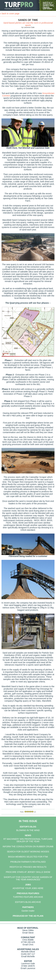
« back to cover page (10, 14)
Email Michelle (28, 956)
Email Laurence (28, 968)
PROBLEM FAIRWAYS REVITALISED (28, 862)
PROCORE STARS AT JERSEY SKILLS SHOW (28, 872)
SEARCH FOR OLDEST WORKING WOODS (28, 852)
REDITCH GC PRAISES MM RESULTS (28, 867)
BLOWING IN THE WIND (28, 830)
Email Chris (28, 945)
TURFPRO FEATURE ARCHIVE (28, 897)
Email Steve (28, 933)
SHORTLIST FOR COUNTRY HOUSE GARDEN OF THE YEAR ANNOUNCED (28, 878)
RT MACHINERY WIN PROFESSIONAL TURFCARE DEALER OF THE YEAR (28, 840)
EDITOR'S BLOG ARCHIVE (28, 902)
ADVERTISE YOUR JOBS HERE (28, 888)
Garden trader (28, 911)
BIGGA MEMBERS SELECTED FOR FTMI (28, 857)
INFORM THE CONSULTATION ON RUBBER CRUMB (28, 847)
